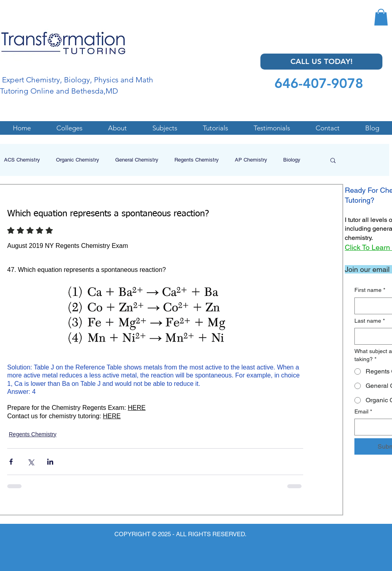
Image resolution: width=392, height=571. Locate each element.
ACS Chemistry (22, 160)
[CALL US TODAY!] (321, 62)
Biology (292, 160)
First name (370, 290)
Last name (370, 321)
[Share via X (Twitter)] (31, 462)
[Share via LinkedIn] (50, 462)
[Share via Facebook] (11, 462)
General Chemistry (137, 160)
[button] (381, 17)
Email (363, 412)
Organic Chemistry (78, 160)
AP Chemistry (251, 160)
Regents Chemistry (197, 160)
